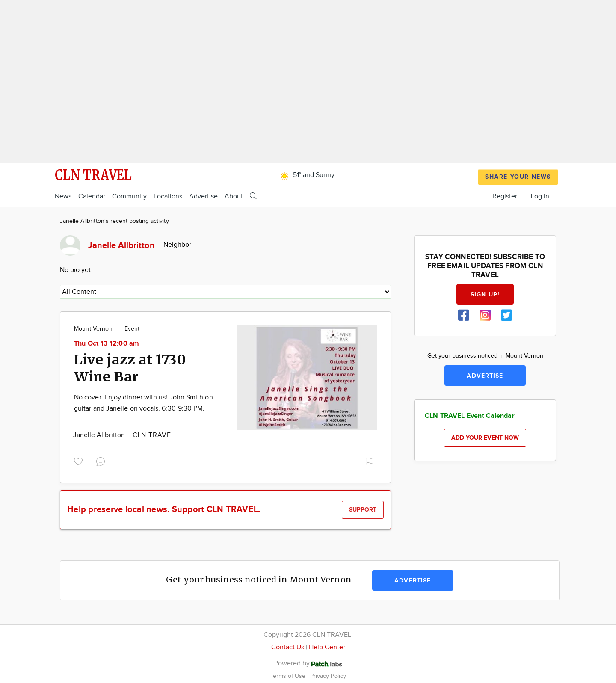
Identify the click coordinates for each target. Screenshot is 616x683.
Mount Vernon (93, 329)
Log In (540, 197)
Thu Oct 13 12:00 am (107, 344)
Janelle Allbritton (100, 435)
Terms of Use (289, 676)
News (63, 197)
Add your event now (485, 438)
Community (129, 197)
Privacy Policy (328, 676)
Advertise (203, 197)
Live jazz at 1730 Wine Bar (130, 368)
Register (505, 197)
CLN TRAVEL (154, 435)
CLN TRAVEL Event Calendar (470, 416)
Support (363, 510)
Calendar (92, 197)
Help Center (327, 647)
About (234, 197)
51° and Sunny (306, 175)
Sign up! (485, 294)
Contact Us (288, 647)
